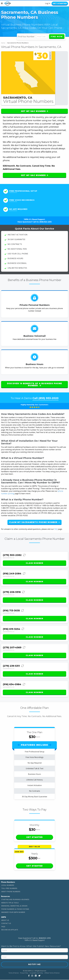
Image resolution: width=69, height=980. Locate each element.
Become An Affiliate (10, 930)
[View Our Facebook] (29, 976)
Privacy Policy (24, 973)
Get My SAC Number (34, 111)
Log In (45, 4)
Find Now (57, 37)
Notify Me (34, 965)
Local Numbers (8, 885)
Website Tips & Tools (10, 903)
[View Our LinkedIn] (35, 976)
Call (45, 398)
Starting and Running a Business (15, 900)
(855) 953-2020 (48, 398)
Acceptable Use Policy (36, 973)
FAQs (3, 927)
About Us (5, 920)
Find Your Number (26, 37)
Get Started (58, 4)
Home (4, 43)
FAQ (56, 529)
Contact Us (6, 924)
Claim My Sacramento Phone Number (34, 522)
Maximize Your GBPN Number (13, 912)
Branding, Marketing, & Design (14, 906)
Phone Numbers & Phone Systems (15, 909)
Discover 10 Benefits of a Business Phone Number (34, 385)
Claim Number (34, 563)
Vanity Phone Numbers (11, 892)
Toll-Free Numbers (9, 889)
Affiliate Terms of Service (52, 973)
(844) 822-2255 (45, 222)
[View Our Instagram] (32, 976)
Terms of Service (14, 973)
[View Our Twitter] (39, 976)
